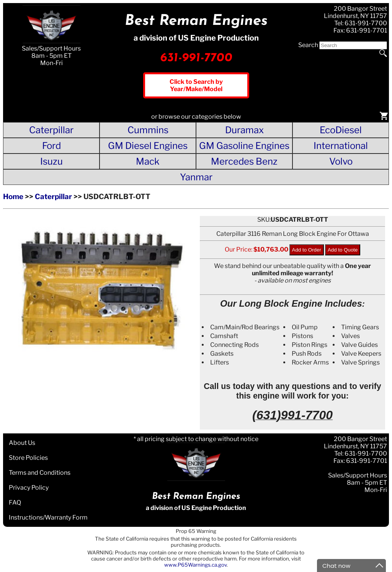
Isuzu (51, 161)
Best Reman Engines (196, 21)
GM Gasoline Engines (244, 146)
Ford (51, 146)
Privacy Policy (29, 488)
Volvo (341, 161)
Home (13, 197)
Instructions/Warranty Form (48, 517)
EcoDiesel (341, 130)
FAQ (15, 503)
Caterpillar (51, 130)
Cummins (148, 130)
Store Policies (28, 458)
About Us (22, 443)
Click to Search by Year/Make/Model (196, 85)
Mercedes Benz (244, 161)
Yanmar (196, 177)
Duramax (244, 130)
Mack (148, 161)
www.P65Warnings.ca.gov (195, 565)
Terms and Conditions (40, 473)
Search (308, 45)
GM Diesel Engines (148, 146)
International (341, 146)
